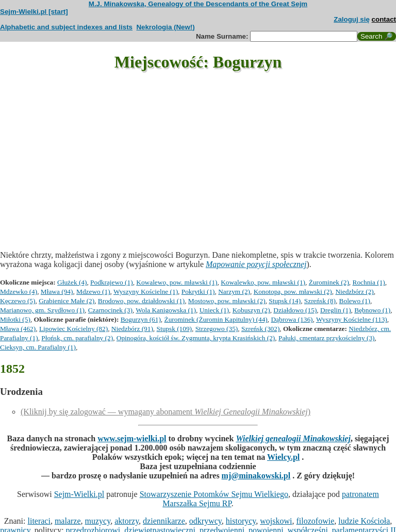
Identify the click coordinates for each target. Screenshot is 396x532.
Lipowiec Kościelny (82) (73, 329)
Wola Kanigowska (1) (166, 310)
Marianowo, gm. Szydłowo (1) (42, 310)
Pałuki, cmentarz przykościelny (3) (327, 338)
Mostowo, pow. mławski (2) (227, 301)
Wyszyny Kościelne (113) (352, 319)
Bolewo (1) (355, 301)
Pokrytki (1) (198, 292)
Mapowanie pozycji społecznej (256, 264)
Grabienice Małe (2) (67, 301)
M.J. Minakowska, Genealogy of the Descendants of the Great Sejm (198, 4)
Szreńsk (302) (260, 329)
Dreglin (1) (336, 310)
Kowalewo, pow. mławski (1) (177, 282)
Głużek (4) (72, 282)
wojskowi (276, 521)
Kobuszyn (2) (251, 310)
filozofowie (316, 521)
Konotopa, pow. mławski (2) (293, 292)
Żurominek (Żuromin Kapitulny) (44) (216, 319)
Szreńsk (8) (320, 301)
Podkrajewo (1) (112, 282)
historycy (241, 521)
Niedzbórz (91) (132, 329)
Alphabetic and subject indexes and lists (66, 27)
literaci (39, 521)
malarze (68, 521)
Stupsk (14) (285, 301)
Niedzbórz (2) (354, 292)
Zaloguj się (352, 19)
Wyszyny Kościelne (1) (146, 292)
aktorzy (127, 521)
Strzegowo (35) (217, 329)
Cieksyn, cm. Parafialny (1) (38, 347)
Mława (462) (18, 329)
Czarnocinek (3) (110, 310)
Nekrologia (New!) (165, 27)
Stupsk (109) (175, 329)
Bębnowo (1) (372, 310)
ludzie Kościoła (364, 521)
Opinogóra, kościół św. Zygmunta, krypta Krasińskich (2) (196, 338)
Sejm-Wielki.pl (79, 494)
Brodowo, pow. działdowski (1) (141, 301)
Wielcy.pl (283, 457)
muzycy (98, 521)
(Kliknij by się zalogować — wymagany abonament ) (166, 412)
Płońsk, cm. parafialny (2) (77, 338)
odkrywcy (205, 521)
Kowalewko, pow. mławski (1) (263, 282)
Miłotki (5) (15, 319)
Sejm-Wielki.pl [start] (34, 12)
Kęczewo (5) (18, 301)
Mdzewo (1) (93, 292)
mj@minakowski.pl (256, 476)
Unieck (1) (214, 310)
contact (384, 19)
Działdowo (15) (295, 310)
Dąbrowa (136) (292, 319)
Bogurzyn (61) (141, 319)
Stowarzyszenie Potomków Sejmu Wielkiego (214, 494)
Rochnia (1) (369, 282)
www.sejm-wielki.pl (132, 438)
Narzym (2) (234, 292)
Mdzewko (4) (19, 292)
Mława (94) (57, 292)
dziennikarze (164, 521)
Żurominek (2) (329, 282)
